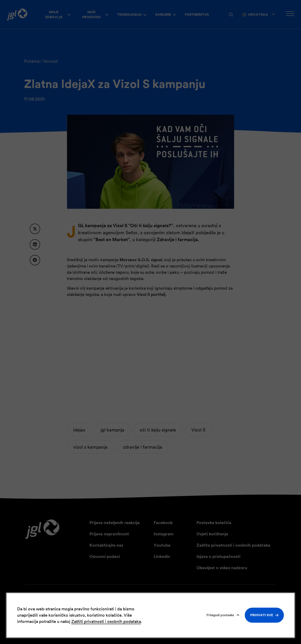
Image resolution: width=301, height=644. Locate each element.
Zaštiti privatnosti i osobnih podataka (106, 621)
